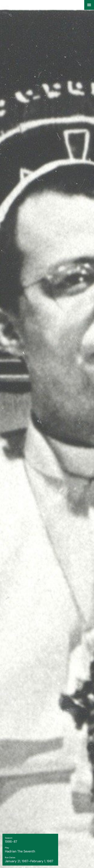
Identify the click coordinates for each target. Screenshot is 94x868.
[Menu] (89, 5)
